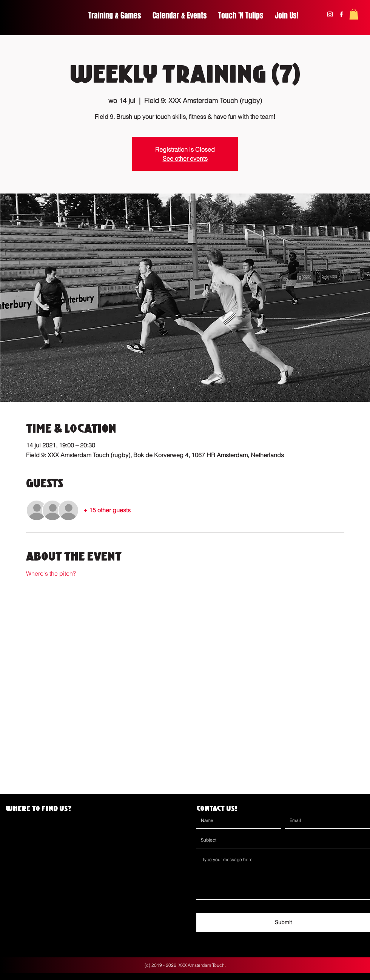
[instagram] (330, 14)
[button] (354, 14)
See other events (185, 158)
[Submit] (283, 923)
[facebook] (341, 14)
